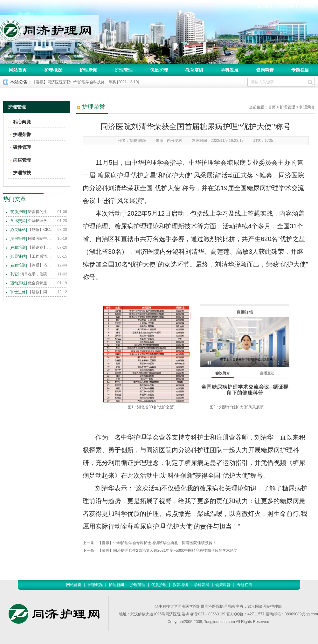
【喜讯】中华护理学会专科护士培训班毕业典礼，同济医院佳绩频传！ (157, 543)
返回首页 (265, 6)
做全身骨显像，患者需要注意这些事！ (32, 283)
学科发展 (230, 70)
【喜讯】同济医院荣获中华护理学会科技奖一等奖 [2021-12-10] (85, 82)
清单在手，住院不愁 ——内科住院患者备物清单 (32, 274)
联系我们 (307, 6)
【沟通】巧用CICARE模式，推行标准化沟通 (32, 265)
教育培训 (194, 70)
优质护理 (159, 70)
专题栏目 (300, 70)
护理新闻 (88, 70)
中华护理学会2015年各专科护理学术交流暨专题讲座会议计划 (32, 221)
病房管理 (22, 160)
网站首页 (18, 70)
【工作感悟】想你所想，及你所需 (32, 256)
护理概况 (53, 70)
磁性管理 (22, 147)
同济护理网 (49, 28)
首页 (272, 107)
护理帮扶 (22, 173)
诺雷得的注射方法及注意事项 (32, 212)
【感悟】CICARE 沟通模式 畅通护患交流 (32, 230)
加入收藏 (286, 6)
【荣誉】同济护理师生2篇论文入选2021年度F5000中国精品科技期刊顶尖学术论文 (168, 551)
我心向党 (22, 122)
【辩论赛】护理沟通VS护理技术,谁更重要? (32, 247)
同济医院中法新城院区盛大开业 (32, 239)
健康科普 (265, 70)
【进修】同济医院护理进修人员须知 (32, 292)
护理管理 (124, 70)
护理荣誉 (307, 107)
